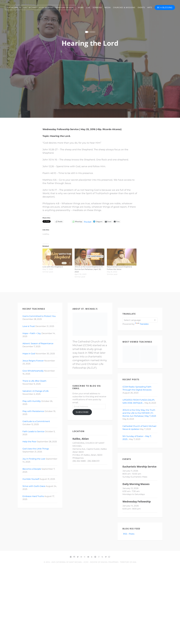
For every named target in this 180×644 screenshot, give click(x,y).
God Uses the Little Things (36, 449)
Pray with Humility (32, 401)
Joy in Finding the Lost (34, 459)
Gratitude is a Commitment (36, 421)
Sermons (97, 7)
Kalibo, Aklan (81, 439)
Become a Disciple (32, 469)
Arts (150, 7)
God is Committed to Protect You (39, 316)
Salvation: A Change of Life (36, 391)
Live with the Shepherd (53, 267)
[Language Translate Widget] (140, 320)
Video (90, 32)
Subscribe (82, 412)
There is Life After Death (34, 381)
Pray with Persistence (33, 411)
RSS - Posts (128, 534)
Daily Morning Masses (136, 484)
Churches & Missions (124, 7)
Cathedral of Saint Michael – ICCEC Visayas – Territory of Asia (40, 7)
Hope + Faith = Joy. (32, 333)
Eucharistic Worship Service (139, 467)
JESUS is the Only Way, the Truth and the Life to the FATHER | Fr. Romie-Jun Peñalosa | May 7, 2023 (139, 413)
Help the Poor (29, 442)
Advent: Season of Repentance (38, 343)
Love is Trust (29, 326)
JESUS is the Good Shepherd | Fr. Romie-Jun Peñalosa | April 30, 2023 (89, 269)
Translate (142, 324)
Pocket (88, 222)
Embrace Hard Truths (33, 496)
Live (88, 7)
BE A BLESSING (165, 7)
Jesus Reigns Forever (33, 361)
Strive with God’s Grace (34, 486)
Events (141, 7)
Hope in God (29, 354)
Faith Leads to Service (33, 431)
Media (108, 7)
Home (81, 7)
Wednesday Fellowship (137, 502)
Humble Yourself (31, 479)
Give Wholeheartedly (33, 371)
